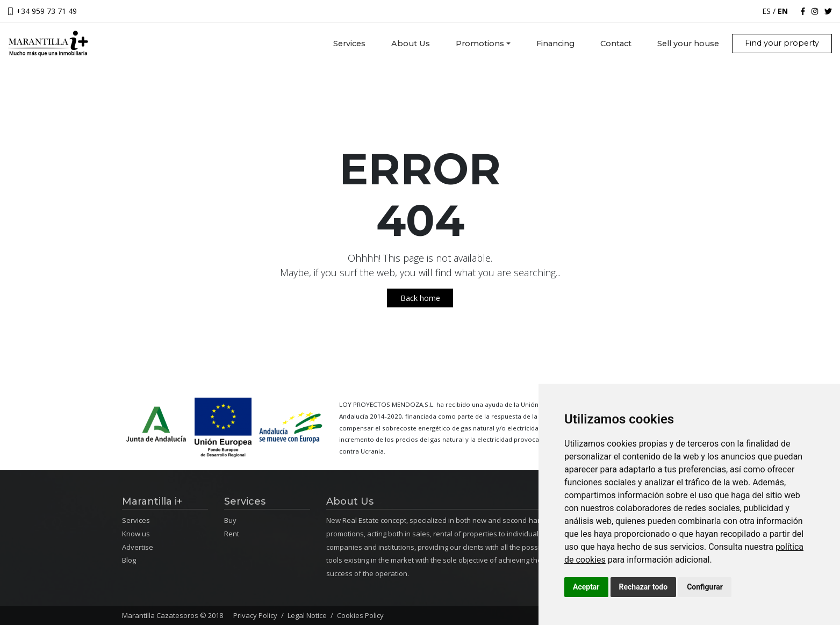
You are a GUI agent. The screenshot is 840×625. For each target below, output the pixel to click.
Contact (616, 44)
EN (783, 11)
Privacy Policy (255, 615)
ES (766, 11)
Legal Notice (307, 615)
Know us (136, 534)
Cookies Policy (360, 615)
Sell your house (688, 44)
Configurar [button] (705, 587)
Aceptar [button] (586, 587)
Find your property (782, 43)
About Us (411, 44)
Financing (555, 44)
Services (356, 43)
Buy (230, 520)
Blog (129, 560)
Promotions (480, 44)
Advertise (138, 547)
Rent (232, 534)
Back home (420, 298)
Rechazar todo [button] (644, 587)
